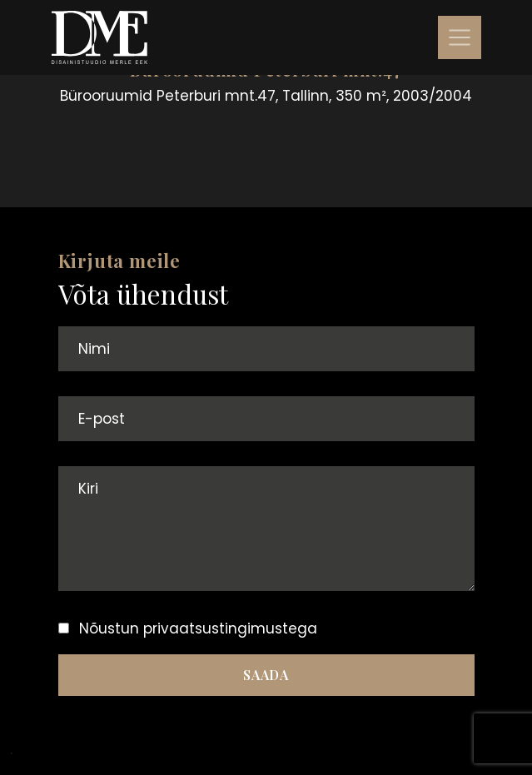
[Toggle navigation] (460, 37)
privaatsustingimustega (230, 628)
